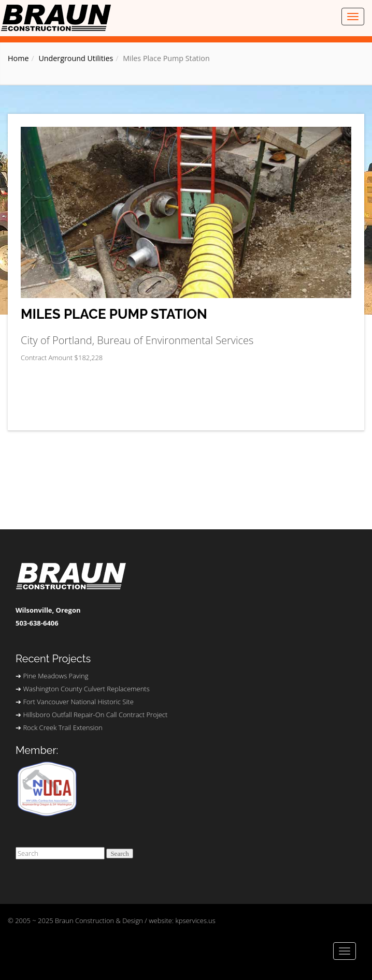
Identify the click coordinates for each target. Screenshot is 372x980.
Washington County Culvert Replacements (86, 689)
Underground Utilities (76, 58)
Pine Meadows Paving (55, 676)
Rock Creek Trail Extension (62, 727)
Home (18, 58)
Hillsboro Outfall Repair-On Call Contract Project (95, 715)
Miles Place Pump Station (114, 314)
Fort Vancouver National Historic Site (78, 702)
